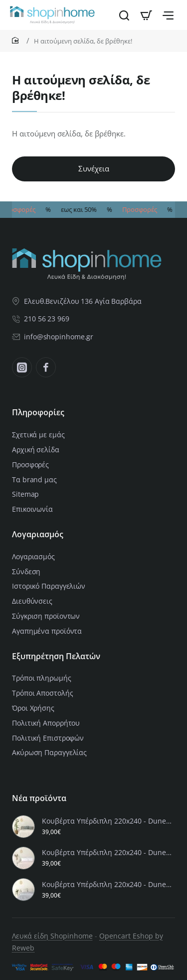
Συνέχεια (94, 168)
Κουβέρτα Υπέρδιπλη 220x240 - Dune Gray (107, 885)
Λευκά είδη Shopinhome (52, 936)
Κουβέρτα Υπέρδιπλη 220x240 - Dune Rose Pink (107, 853)
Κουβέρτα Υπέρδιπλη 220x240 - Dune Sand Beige (107, 821)
